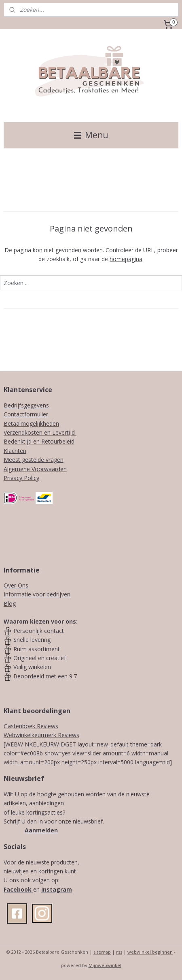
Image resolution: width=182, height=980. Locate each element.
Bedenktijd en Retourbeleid (39, 441)
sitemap (102, 952)
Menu (91, 135)
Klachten (15, 451)
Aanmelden (41, 830)
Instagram (57, 889)
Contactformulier (26, 414)
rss (119, 952)
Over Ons (16, 585)
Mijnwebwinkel (105, 965)
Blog (10, 604)
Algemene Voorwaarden (35, 469)
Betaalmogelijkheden (31, 424)
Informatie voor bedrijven (37, 594)
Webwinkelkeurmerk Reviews (41, 735)
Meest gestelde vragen (34, 460)
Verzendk (16, 432)
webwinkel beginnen (150, 952)
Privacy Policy (21, 478)
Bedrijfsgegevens (26, 405)
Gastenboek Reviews (31, 726)
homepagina (126, 259)
